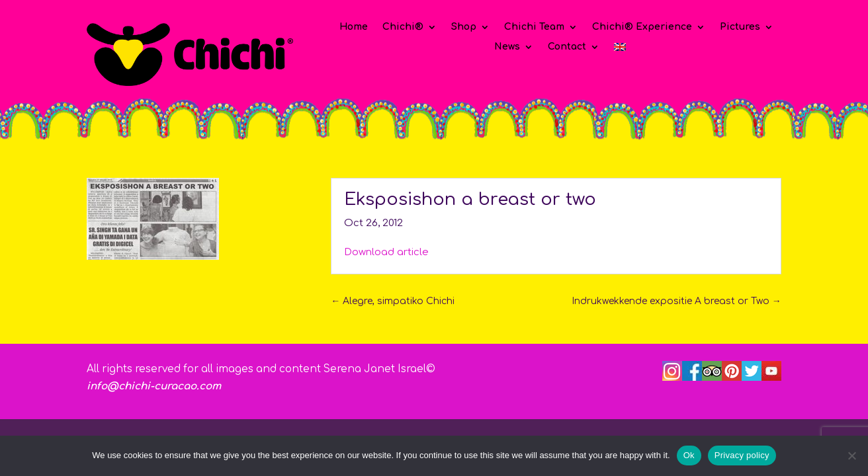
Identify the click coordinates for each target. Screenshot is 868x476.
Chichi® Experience (642, 27)
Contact (567, 47)
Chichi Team (534, 27)
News (507, 47)
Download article (386, 252)
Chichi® (403, 27)
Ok (689, 455)
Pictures (740, 27)
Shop (464, 27)
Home (354, 27)
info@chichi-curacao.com (154, 386)
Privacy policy (742, 455)
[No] (851, 456)
